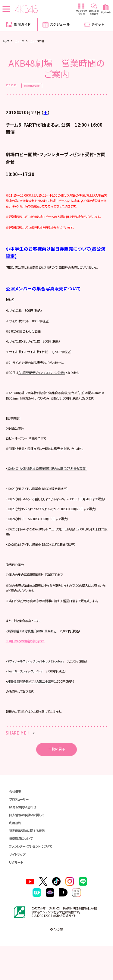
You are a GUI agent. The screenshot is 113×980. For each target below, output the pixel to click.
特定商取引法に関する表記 (29, 864)
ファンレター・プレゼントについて (33, 880)
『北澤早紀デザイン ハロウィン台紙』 (45, 386)
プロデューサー (20, 832)
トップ (6, 41)
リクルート (17, 896)
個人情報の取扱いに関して (28, 848)
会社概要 (16, 824)
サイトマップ (18, 888)
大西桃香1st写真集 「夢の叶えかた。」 (35, 663)
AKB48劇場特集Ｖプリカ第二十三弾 (33, 714)
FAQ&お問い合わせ (23, 840)
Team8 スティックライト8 (27, 704)
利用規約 (16, 856)
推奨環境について (22, 872)
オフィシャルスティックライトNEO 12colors (38, 693)
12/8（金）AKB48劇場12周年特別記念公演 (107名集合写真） (50, 488)
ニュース (20, 41)
